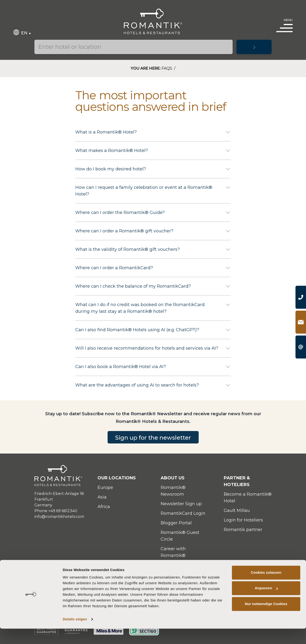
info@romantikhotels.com (59, 517)
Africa (104, 507)
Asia (102, 497)
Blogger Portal (176, 523)
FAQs (167, 68)
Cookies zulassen (266, 588)
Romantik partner (243, 530)
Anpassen (266, 603)
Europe (105, 487)
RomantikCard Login (183, 513)
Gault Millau (237, 510)
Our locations (117, 478)
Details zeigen (75, 635)
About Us (173, 478)
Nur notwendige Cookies (266, 619)
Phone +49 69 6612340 (56, 511)
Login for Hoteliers (243, 520)
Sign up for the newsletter (153, 445)
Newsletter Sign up (181, 504)
